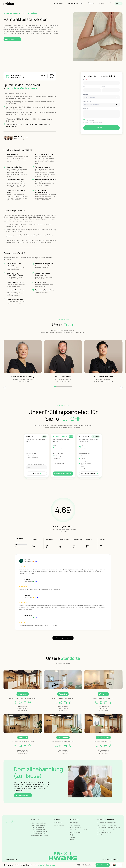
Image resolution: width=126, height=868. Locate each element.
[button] (121, 388)
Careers (73, 837)
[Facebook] (8, 821)
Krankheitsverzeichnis (76, 832)
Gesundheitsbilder (75, 825)
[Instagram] (13, 821)
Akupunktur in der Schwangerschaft (107, 823)
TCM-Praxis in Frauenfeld (38, 825)
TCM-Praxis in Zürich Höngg (39, 831)
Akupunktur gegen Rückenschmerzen (107, 825)
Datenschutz (105, 859)
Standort (85, 94)
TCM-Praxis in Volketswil (38, 829)
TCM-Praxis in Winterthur (38, 827)
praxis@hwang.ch (59, 825)
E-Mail (85, 87)
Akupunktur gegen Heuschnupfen (106, 830)
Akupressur (100, 835)
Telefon (104, 87)
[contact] (119, 3)
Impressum (114, 859)
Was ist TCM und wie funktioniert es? (80, 830)
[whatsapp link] (20, 702)
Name (85, 80)
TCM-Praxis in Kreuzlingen (38, 823)
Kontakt (72, 839)
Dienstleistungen (88, 101)
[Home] (9, 3)
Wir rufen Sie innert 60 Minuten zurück (93, 123)
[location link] (29, 702)
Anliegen (85, 109)
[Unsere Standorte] (23, 680)
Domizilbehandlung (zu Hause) (40, 836)
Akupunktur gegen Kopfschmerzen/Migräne (108, 827)
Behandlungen (74, 823)
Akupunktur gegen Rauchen (104, 832)
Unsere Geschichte (76, 827)
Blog (72, 835)
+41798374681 (58, 823)
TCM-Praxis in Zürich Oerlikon (39, 833)
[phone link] (16, 702)
